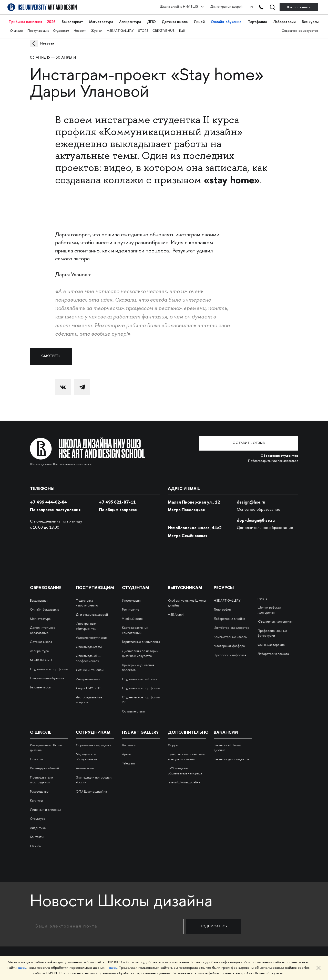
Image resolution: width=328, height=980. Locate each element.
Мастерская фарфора (229, 644)
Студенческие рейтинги (140, 677)
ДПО (151, 20)
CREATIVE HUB (165, 27)
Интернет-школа (88, 677)
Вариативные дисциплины (141, 640)
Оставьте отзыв (133, 709)
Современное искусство (300, 27)
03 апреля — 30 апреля (53, 58)
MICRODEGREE (41, 658)
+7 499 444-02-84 (49, 500)
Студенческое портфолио (49, 667)
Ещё (183, 27)
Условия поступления (92, 636)
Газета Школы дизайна (184, 780)
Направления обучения (47, 676)
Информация (131, 599)
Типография (222, 608)
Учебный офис (132, 617)
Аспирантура (130, 20)
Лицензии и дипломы (45, 808)
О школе (16, 27)
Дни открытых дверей (220, 7)
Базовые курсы (41, 685)
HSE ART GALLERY (121, 27)
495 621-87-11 (118, 500)
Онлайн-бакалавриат (45, 608)
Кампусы (36, 798)
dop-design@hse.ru (256, 518)
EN (244, 7)
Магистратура (101, 20)
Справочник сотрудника (94, 743)
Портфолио (257, 20)
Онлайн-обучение (226, 20)
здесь (21, 968)
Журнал (97, 27)
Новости (80, 27)
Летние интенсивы (90, 668)
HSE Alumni (176, 613)
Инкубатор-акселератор (232, 626)
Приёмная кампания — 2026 (33, 20)
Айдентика (38, 826)
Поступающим (38, 27)
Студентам (61, 27)
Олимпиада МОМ (89, 645)
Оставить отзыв (260, 441)
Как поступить (299, 7)
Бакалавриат (73, 20)
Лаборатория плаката (273, 652)
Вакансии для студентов (231, 757)
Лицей (199, 20)
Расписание (131, 608)
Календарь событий (44, 766)
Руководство (39, 790)
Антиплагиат (85, 766)
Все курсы (309, 20)
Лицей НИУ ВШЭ (89, 686)
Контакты (37, 835)
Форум (173, 743)
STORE (144, 27)
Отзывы (36, 844)
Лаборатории (284, 20)
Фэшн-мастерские (271, 643)
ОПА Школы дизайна (91, 790)
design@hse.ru (251, 500)
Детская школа (175, 20)
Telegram (128, 761)
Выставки (129, 743)
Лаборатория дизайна (229, 617)
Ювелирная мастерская (275, 620)
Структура (38, 817)
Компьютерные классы (230, 635)
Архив (126, 752)
